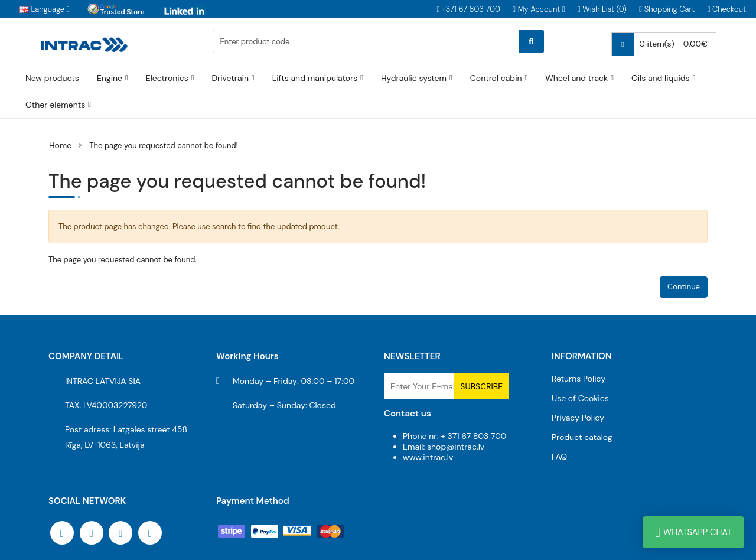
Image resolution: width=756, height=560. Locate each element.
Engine (110, 78)
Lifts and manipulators (315, 78)
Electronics (167, 78)
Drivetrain (230, 78)
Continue (684, 287)
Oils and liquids (661, 78)
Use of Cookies (580, 398)
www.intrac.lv (428, 457)
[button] (539, 9)
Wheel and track (576, 78)
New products (52, 78)
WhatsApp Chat (693, 532)
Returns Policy (579, 379)
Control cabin (496, 78)
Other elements (55, 105)
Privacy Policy (578, 418)
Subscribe (481, 386)
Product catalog (582, 437)
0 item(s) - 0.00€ (660, 44)
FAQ (559, 457)
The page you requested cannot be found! (164, 146)
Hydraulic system (414, 78)
